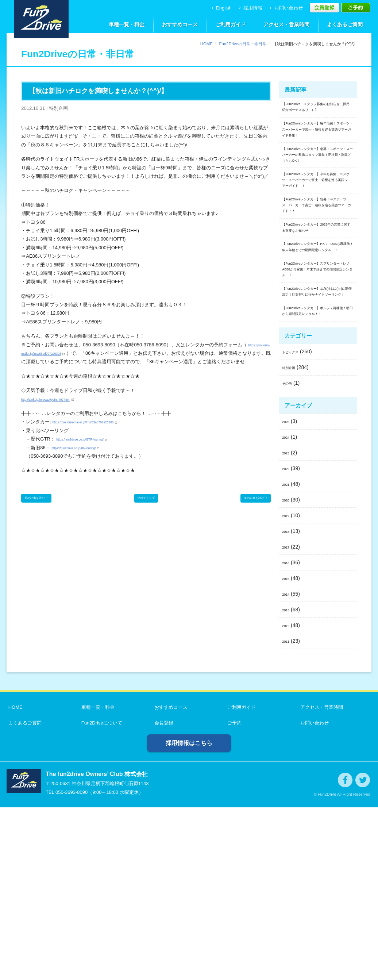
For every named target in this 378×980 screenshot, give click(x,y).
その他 (290, 556)
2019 (288, 688)
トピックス (295, 524)
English (221, 8)
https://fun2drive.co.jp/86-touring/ (86, 456)
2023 (288, 625)
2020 (288, 672)
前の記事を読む (46, 509)
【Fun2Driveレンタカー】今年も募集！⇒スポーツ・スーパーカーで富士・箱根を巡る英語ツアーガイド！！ (318, 240)
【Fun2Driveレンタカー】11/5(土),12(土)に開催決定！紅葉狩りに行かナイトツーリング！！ (317, 438)
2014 (288, 766)
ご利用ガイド (231, 24)
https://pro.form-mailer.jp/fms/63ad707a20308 (69, 353)
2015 (288, 750)
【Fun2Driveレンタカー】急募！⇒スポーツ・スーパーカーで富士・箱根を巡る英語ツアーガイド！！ (318, 283)
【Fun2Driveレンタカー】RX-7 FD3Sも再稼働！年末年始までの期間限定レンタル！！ (317, 356)
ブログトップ (146, 509)
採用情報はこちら (189, 916)
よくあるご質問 (345, 24)
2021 (288, 657)
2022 (288, 641)
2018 (288, 704)
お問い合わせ (286, 8)
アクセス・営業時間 (286, 24)
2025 (288, 594)
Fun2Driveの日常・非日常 (243, 44)
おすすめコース (180, 24)
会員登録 (162, 896)
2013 (288, 782)
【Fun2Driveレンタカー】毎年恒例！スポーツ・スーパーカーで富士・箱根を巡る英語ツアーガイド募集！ (318, 154)
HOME (207, 44)
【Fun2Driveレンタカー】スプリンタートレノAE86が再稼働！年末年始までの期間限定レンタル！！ (318, 395)
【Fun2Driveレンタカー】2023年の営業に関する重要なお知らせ (318, 322)
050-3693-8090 (72, 965)
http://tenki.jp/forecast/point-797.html (59, 408)
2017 (288, 719)
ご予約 (233, 896)
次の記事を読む (247, 509)
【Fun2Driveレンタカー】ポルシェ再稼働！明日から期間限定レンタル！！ (318, 476)
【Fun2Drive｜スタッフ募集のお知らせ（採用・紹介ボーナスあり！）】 (318, 115)
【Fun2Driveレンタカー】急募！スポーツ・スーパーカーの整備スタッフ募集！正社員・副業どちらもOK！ (318, 197)
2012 (288, 798)
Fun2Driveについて (100, 896)
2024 (288, 610)
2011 (288, 813)
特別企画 (292, 540)
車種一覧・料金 (127, 24)
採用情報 (250, 8)
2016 (288, 735)
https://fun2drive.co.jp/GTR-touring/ (93, 448)
